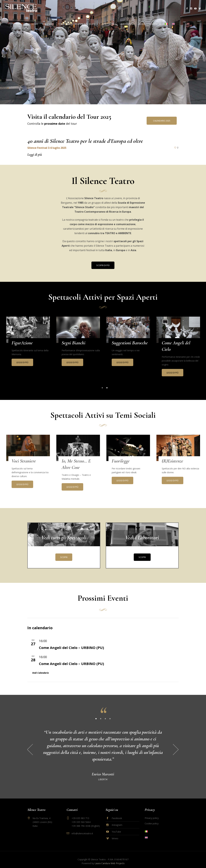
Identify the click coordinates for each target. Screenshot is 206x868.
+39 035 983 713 (80, 814)
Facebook (117, 814)
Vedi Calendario (40, 674)
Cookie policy (152, 819)
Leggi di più (35, 155)
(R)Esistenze (172, 462)
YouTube (116, 828)
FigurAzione (22, 343)
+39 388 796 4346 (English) (86, 822)
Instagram (117, 821)
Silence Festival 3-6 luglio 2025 (47, 148)
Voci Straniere (24, 462)
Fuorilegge (121, 462)
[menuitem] (166, 24)
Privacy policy (152, 814)
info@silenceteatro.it (82, 829)
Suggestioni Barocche (130, 343)
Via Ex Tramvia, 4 (40, 818)
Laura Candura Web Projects (110, 859)
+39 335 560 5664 (81, 818)
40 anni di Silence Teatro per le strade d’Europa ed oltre (85, 141)
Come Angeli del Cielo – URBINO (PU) (71, 648)
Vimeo (115, 834)
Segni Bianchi (73, 343)
